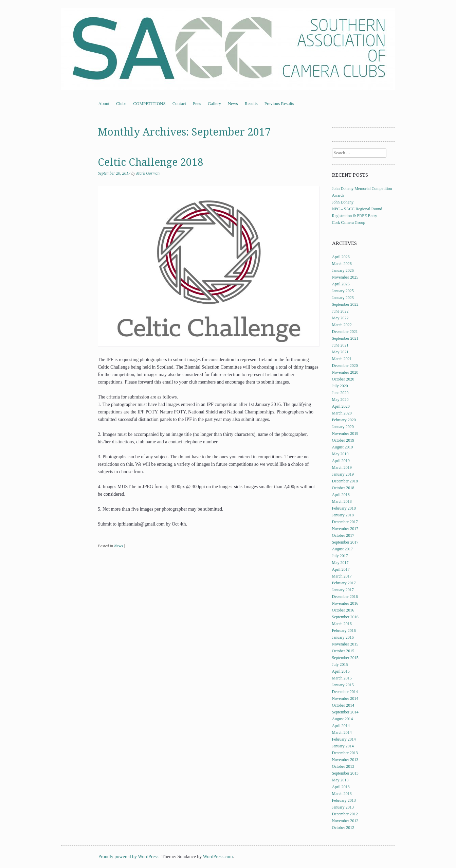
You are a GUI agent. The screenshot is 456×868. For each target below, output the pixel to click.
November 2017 (345, 529)
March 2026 (342, 264)
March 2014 (342, 732)
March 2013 (342, 794)
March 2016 (342, 624)
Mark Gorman (148, 173)
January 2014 (343, 746)
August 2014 (343, 719)
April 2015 (341, 671)
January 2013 (343, 807)
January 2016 (343, 637)
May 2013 (340, 780)
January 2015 (343, 685)
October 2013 (343, 766)
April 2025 (341, 284)
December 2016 (345, 597)
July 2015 (340, 665)
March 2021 (342, 359)
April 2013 (341, 787)
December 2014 (345, 692)
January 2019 (343, 474)
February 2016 (344, 631)
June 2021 (340, 345)
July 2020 (340, 386)
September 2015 (345, 658)
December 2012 (345, 814)
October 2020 (343, 379)
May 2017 (340, 563)
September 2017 (345, 542)
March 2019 (342, 467)
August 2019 (343, 447)
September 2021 (345, 338)
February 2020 (344, 420)
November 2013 (345, 760)
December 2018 (345, 481)
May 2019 (340, 454)
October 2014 (343, 705)
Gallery (214, 103)
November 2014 (345, 698)
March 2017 (342, 576)
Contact (179, 103)
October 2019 (343, 440)
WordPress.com (218, 857)
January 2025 (343, 291)
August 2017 (343, 549)
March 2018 (342, 501)
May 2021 (340, 352)
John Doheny (343, 202)
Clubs (121, 103)
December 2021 (345, 332)
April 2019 (341, 461)
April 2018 (341, 495)
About (104, 103)
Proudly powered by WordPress (129, 857)
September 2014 (345, 712)
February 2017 (344, 583)
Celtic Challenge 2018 (151, 162)
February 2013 (344, 800)
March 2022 (342, 325)
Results (251, 103)
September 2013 (345, 773)
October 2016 (343, 610)
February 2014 (344, 739)
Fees (197, 103)
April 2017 (341, 569)
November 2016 (345, 603)
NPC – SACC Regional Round (357, 209)
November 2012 (345, 821)
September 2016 (345, 617)
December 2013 (345, 753)
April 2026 (341, 257)
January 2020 (343, 427)
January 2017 (343, 590)
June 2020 (340, 393)
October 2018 (343, 488)
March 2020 (342, 413)
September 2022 (345, 304)
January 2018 (343, 515)
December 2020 (345, 366)
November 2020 (345, 372)
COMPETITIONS (149, 103)
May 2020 (340, 400)
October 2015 (343, 651)
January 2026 (343, 270)
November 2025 (345, 277)
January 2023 (343, 298)
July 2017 (340, 556)
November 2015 (345, 644)
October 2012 (343, 828)
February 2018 (344, 508)
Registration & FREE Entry (355, 216)
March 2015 (342, 678)
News (233, 103)
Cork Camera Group (349, 223)
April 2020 (341, 406)
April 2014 (341, 726)
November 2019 (345, 433)
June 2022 (340, 311)
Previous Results (279, 103)
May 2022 (340, 318)
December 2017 (345, 522)
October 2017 (343, 535)
